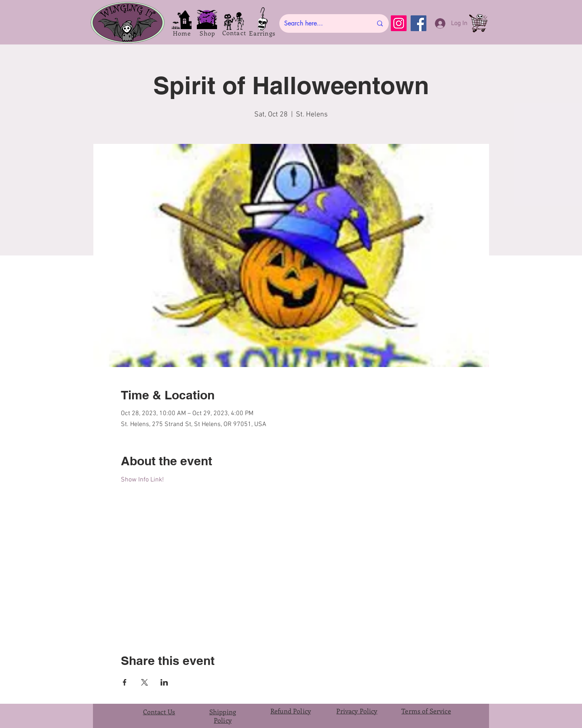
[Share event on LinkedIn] (164, 682)
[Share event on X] (144, 682)
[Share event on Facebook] (125, 682)
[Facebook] (419, 23)
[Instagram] (399, 23)
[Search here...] (322, 23)
